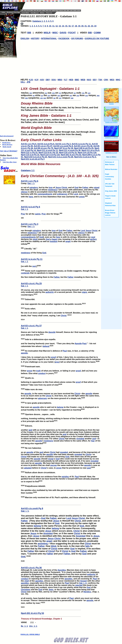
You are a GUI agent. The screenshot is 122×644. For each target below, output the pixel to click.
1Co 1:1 (33, 627)
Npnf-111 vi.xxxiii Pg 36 (70, 150)
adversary (43, 398)
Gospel (84, 581)
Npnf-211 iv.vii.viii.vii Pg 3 (33, 159)
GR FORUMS (77, 39)
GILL (23, 82)
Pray (23, 214)
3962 (98, 96)
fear (93, 441)
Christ (64, 188)
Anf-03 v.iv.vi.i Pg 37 (43, 146)
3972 (31, 93)
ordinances (62, 194)
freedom (54, 241)
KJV (36, 80)
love (51, 188)
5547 (71, 96)
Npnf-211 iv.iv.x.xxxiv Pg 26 (61, 157)
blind (54, 546)
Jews (51, 590)
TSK (100, 80)
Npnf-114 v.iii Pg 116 (87, 153)
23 (92, 26)
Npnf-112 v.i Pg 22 (29, 153)
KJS (31, 80)
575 (60, 93)
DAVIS (63, 33)
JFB (28, 82)
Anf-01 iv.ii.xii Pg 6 (46, 144)
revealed (80, 439)
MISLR (47, 33)
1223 (89, 93)
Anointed (48, 533)
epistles (65, 477)
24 (95, 26)
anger (68, 241)
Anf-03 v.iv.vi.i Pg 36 (83, 146)
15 (66, 26)
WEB (83, 80)
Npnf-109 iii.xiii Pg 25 (84, 148)
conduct (42, 373)
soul (93, 237)
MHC (118, 80)
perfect (93, 239)
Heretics (87, 592)
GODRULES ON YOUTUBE (97, 39)
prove (30, 371)
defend (46, 346)
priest (82, 197)
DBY (48, 80)
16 (69, 26)
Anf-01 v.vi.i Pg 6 (29, 144)
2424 (59, 96)
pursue (54, 465)
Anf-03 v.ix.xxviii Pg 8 (63, 146)
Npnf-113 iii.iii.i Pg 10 (48, 153)
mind (35, 239)
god (30, 430)
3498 (72, 98)
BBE (77, 80)
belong (60, 407)
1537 (60, 98)
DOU (54, 80)
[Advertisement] (10, 97)
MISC (55, 33)
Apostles (62, 570)
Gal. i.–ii (83, 583)
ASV (42, 80)
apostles (68, 579)
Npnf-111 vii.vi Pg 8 (90, 150)
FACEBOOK (64, 39)
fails (88, 546)
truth (38, 371)
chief (27, 581)
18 (76, 26)
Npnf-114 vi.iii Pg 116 (50, 155)
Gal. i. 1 (31, 183)
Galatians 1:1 (28, 170)
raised (97, 188)
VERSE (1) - (29, 623)
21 (86, 26)
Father (85, 188)
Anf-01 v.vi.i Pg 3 (63, 144)
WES (112, 80)
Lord (76, 194)
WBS (60, 80)
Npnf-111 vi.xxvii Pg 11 (47, 150)
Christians (26, 590)
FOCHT (72, 33)
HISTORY (35, 39)
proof (54, 357)
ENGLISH (25, 39)
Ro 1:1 (24, 627)
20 (82, 26)
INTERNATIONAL (49, 39)
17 (73, 26)
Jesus (58, 188)
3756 (53, 93)
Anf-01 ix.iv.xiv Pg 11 (81, 144)
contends (25, 273)
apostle (24, 353)
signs (84, 292)
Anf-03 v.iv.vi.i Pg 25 (31, 284)
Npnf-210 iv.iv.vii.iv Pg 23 (36, 157)
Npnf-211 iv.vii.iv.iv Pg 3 (85, 157)
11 (53, 26)
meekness (53, 190)
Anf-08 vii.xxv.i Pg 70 (44, 148)
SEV (95, 80)
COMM (97, 33)
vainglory (34, 188)
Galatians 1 (38, 21)
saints (38, 214)
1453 (41, 98)
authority (50, 292)
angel (49, 541)
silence (24, 192)
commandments (45, 194)
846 (54, 98)
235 (42, 96)
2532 (78, 96)
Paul (84, 344)
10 (50, 26)
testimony (49, 441)
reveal (51, 459)
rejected (79, 585)
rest (34, 266)
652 (46, 93)
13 (60, 26)
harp (31, 197)
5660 (45, 98)
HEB (71, 80)
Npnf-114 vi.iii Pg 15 (30, 155)
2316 (87, 96)
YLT (66, 80)
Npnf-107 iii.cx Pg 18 (64, 148)
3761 (83, 93)
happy (55, 239)
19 (79, 26)
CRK (106, 80)
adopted (28, 468)
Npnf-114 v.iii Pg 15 (68, 153)
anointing (43, 544)
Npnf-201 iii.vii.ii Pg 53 (71, 155)
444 (75, 93)
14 (63, 26)
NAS (89, 80)
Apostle (52, 332)
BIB (29, 33)
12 (57, 26)
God (76, 188)
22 (89, 26)
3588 (26, 98)
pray (57, 362)
